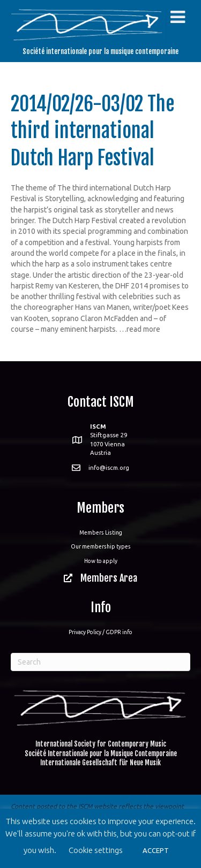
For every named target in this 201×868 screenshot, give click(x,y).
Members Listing (101, 532)
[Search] (100, 662)
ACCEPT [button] (156, 850)
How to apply (101, 561)
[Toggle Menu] (178, 17)
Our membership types (101, 546)
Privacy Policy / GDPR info (100, 632)
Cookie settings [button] (96, 850)
